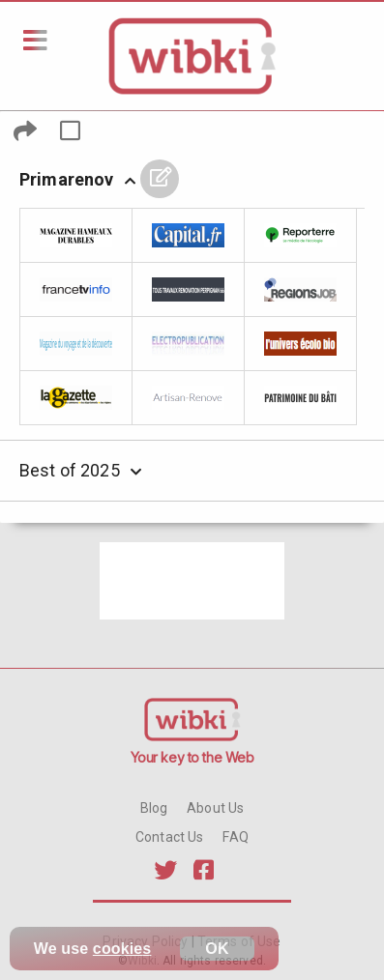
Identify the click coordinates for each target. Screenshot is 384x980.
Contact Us (169, 837)
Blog (154, 808)
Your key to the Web (192, 757)
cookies (122, 949)
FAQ (235, 837)
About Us (215, 808)
